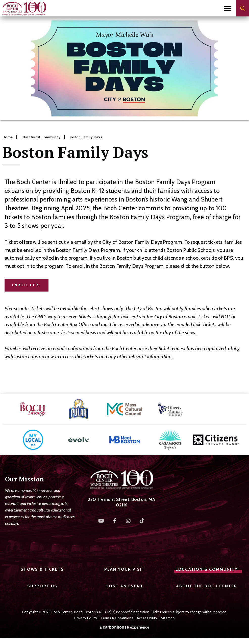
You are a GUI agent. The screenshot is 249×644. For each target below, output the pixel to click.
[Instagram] (129, 521)
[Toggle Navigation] (228, 9)
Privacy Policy (86, 618)
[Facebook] (115, 521)
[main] (124, 205)
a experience (124, 627)
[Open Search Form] (243, 8)
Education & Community (40, 137)
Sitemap (168, 618)
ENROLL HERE (27, 285)
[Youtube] (101, 521)
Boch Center (24, 8)
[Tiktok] (142, 521)
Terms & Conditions (117, 618)
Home (8, 137)
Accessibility (147, 618)
